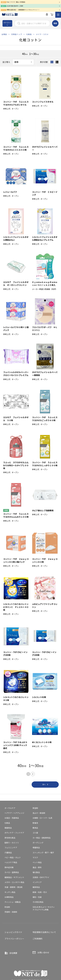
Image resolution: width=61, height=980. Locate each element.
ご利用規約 (37, 939)
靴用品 (35, 828)
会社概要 (13, 953)
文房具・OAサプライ (41, 877)
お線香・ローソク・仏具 (42, 818)
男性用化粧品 (10, 838)
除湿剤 (35, 808)
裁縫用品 (8, 828)
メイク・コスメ (42, 34)
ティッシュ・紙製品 (12, 902)
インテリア (37, 882)
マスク (35, 857)
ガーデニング (38, 843)
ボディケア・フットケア (14, 833)
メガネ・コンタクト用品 (14, 882)
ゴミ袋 (35, 833)
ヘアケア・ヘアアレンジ (14, 813)
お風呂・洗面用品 (12, 818)
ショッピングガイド (13, 932)
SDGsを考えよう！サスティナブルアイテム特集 (44, 908)
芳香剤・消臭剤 (11, 912)
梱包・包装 (37, 897)
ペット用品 (37, 862)
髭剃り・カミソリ (12, 843)
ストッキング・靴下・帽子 (43, 853)
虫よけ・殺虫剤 (39, 813)
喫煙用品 (36, 848)
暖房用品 (36, 887)
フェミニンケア (11, 848)
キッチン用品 (10, 892)
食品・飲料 (37, 867)
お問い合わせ (43, 952)
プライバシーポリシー (14, 939)
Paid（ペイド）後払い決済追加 (16, 2)
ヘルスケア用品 (11, 862)
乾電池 (35, 823)
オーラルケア (10, 808)
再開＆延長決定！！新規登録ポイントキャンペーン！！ (23, 10)
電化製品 (36, 872)
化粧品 (29, 34)
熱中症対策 (9, 867)
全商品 (4, 34)
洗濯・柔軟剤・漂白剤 (13, 887)
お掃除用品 (9, 897)
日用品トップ (17, 34)
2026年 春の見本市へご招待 (15, 6)
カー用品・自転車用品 (41, 838)
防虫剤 (7, 907)
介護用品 (8, 853)
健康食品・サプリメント (14, 877)
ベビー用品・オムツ (13, 857)
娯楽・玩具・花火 (40, 892)
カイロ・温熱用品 (12, 872)
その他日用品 (38, 902)
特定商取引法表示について (44, 932)
